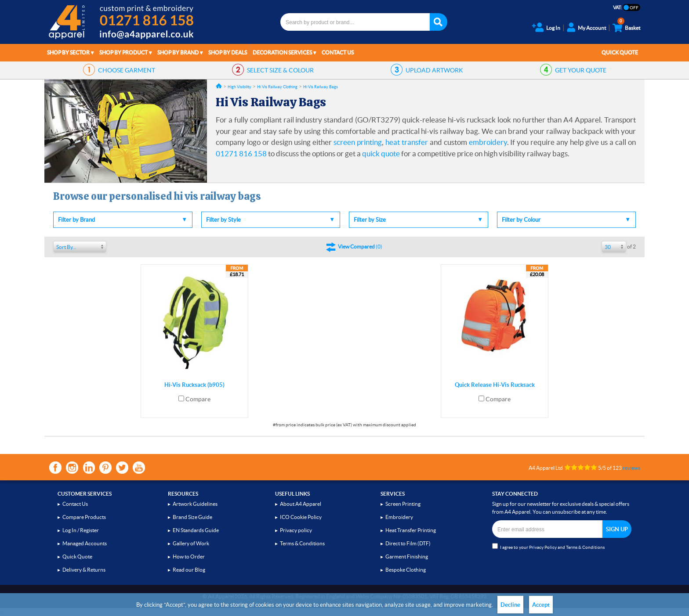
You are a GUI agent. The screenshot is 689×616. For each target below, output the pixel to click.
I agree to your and (548, 546)
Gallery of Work (191, 543)
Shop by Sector (68, 52)
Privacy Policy (543, 547)
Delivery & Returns (84, 570)
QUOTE (581, 70)
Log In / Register (81, 530)
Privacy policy (296, 530)
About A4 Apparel (301, 504)
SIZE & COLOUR (280, 70)
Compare (198, 399)
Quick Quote (620, 52)
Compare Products (84, 517)
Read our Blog (189, 570)
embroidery (488, 142)
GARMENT (127, 70)
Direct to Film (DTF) (408, 543)
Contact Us (338, 52)
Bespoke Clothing (406, 570)
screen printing (358, 142)
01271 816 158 (241, 153)
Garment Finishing (407, 557)
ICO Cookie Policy (301, 517)
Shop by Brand (178, 52)
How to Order (189, 557)
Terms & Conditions (302, 543)
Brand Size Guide (192, 517)
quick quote (381, 153)
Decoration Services (282, 52)
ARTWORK (434, 70)
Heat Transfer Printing (411, 530)
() (360, 247)
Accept (541, 605)
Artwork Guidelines (195, 504)
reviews (631, 468)
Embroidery (399, 517)
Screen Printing (403, 504)
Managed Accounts (85, 543)
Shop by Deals (228, 52)
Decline (510, 605)
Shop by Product (123, 52)
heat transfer (407, 142)
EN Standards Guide (196, 530)
